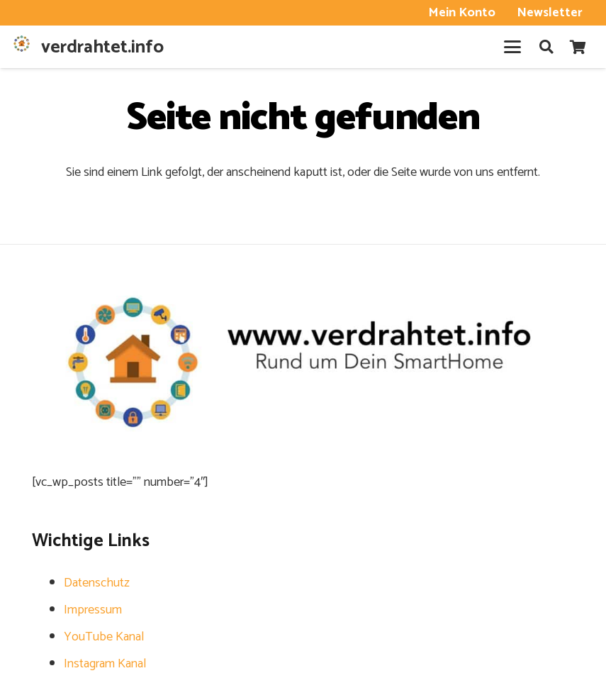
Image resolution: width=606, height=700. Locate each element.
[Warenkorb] (578, 47)
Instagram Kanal (105, 664)
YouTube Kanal (104, 637)
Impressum (93, 610)
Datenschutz (97, 583)
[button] (512, 47)
